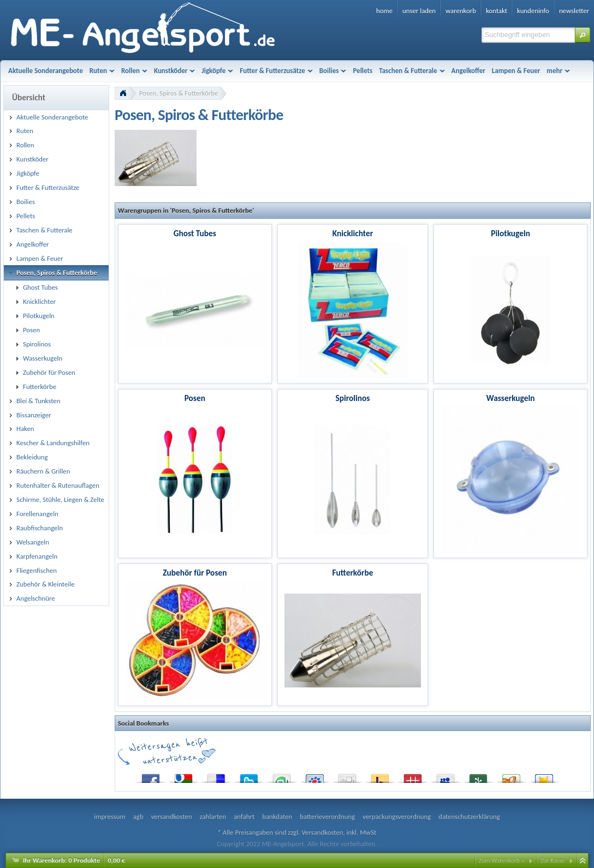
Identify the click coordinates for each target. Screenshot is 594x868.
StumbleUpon (282, 776)
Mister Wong (413, 776)
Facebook (151, 776)
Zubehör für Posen (195, 573)
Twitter (249, 776)
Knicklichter (353, 233)
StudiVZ (314, 776)
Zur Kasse (553, 860)
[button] (583, 35)
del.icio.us (216, 776)
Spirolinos (352, 398)
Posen (195, 398)
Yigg (511, 776)
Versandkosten (322, 832)
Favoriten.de (544, 776)
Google (183, 776)
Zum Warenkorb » (502, 860)
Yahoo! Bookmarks (380, 776)
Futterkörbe (352, 573)
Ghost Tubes (195, 233)
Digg (347, 776)
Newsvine (478, 776)
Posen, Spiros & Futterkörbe (179, 93)
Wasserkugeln (511, 398)
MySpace (445, 776)
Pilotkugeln (510, 233)
